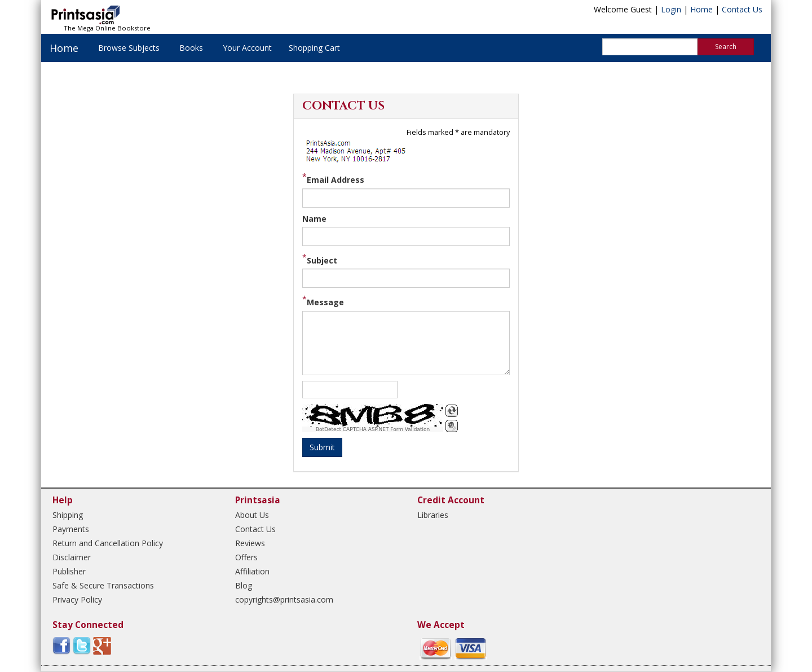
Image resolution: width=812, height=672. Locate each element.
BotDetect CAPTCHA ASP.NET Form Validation (373, 429)
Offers (246, 557)
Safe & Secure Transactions (103, 585)
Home (701, 9)
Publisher (69, 571)
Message (325, 302)
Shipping (68, 515)
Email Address (336, 180)
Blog (244, 585)
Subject (322, 260)
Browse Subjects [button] (129, 48)
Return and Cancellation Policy (108, 543)
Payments (71, 529)
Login (671, 9)
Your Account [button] (247, 48)
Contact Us (742, 9)
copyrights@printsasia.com (284, 599)
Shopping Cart (314, 48)
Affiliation (252, 571)
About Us (252, 515)
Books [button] (191, 48)
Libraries (433, 515)
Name (314, 219)
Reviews (250, 543)
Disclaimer (72, 557)
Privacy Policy (77, 599)
